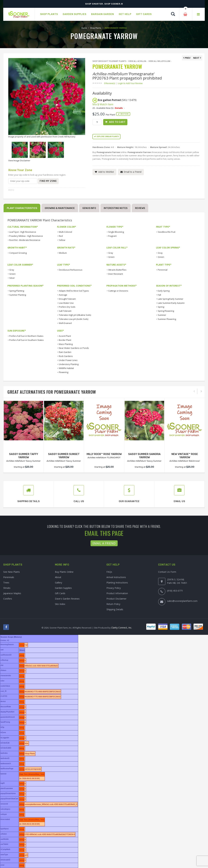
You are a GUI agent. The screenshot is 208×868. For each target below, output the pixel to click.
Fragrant (112, 236)
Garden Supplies (63, 588)
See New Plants (12, 572)
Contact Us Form (167, 572)
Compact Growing (18, 253)
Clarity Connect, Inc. (122, 628)
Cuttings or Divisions (118, 291)
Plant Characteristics (22, 208)
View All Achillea (137, 61)
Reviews (140, 208)
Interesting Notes (116, 208)
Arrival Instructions (116, 577)
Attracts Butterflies (117, 270)
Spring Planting (17, 291)
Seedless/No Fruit (167, 232)
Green (111, 257)
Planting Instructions (117, 583)
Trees (6, 583)
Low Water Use (66, 303)
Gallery (58, 583)
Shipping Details (115, 609)
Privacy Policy (114, 588)
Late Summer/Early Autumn (171, 303)
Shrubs (7, 588)
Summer (162, 315)
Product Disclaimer (116, 599)
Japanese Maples (12, 593)
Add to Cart (117, 122)
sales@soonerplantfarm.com (182, 601)
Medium (63, 253)
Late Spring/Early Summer (171, 299)
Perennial (163, 270)
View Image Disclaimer (19, 160)
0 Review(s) (110, 83)
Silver (12, 278)
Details (119, 108)
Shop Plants (96, 28)
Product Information (117, 593)
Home (84, 28)
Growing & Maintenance (60, 208)
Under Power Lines (68, 360)
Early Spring (164, 291)
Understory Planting (69, 364)
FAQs (109, 572)
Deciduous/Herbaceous (71, 270)
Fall (159, 295)
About (58, 577)
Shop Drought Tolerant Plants (109, 61)
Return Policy (113, 604)
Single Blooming (116, 232)
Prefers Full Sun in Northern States (26, 336)
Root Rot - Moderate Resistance (25, 240)
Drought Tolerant (67, 299)
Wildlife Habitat (66, 368)
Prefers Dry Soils (67, 307)
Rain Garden (65, 352)
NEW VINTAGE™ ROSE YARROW (185, 456)
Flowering (64, 372)
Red (61, 236)
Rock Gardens (66, 356)
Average (63, 295)
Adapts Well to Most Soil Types (74, 291)
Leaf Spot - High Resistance (23, 232)
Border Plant (65, 340)
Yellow (62, 240)
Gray (111, 253)
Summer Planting (18, 295)
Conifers (8, 599)
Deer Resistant (116, 274)
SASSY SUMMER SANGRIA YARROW (144, 456)
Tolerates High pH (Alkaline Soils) (75, 315)
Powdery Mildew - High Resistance (26, 236)
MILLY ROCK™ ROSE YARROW (104, 454)
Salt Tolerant (65, 311)
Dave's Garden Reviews (67, 599)
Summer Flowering (167, 319)
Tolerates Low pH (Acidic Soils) (74, 319)
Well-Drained (65, 323)
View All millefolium (159, 61)
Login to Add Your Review (130, 83)
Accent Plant (65, 336)
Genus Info (89, 208)
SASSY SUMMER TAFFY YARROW (24, 456)
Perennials (9, 577)
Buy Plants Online (64, 572)
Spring (161, 307)
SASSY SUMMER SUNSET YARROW (64, 456)
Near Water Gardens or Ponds (74, 348)
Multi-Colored (65, 232)
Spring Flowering (166, 311)
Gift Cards (60, 593)
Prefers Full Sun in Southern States (26, 340)
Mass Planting (66, 344)
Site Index (60, 604)
